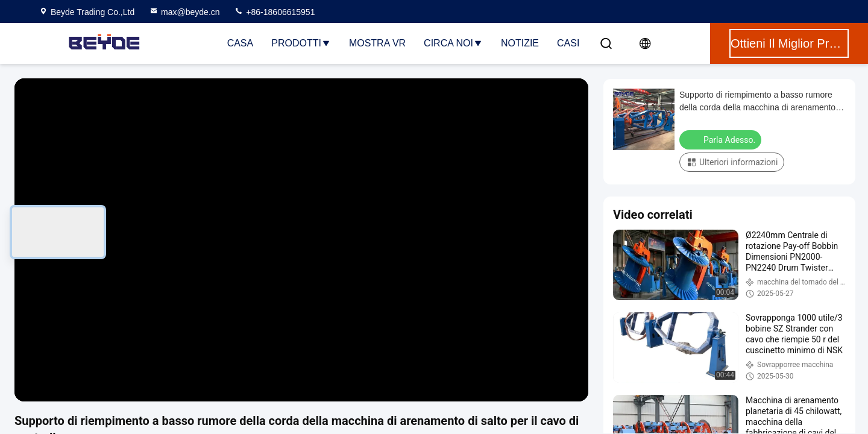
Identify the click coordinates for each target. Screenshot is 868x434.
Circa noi (453, 43)
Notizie (520, 43)
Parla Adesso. (722, 139)
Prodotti (301, 43)
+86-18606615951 (274, 12)
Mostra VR (377, 43)
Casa (241, 43)
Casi (568, 43)
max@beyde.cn (184, 12)
